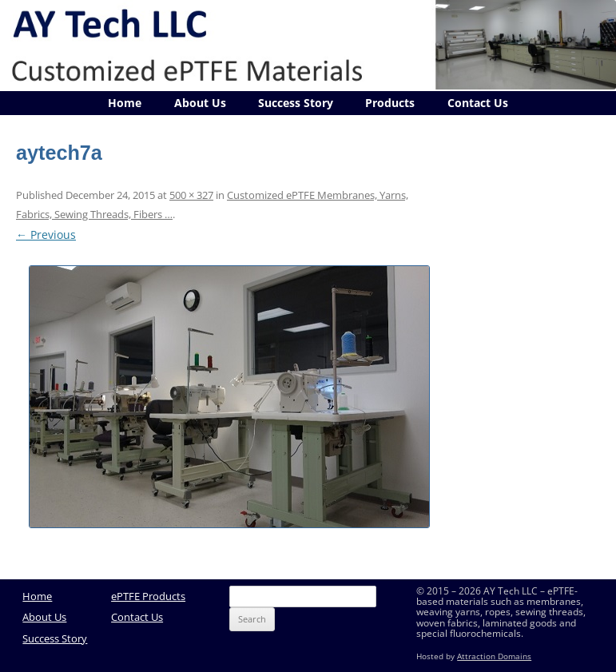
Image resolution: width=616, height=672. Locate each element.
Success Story (296, 103)
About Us (200, 103)
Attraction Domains (494, 656)
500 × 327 (191, 195)
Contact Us (478, 103)
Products (390, 103)
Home (125, 103)
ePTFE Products (148, 596)
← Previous (46, 235)
